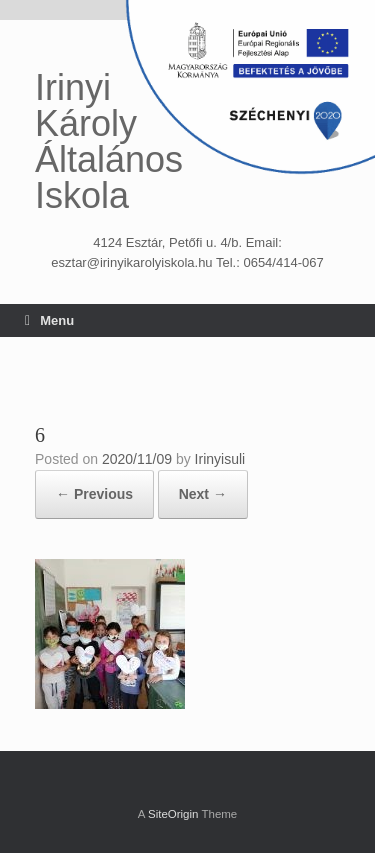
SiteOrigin (173, 814)
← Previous (94, 494)
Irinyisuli (220, 459)
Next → (203, 494)
